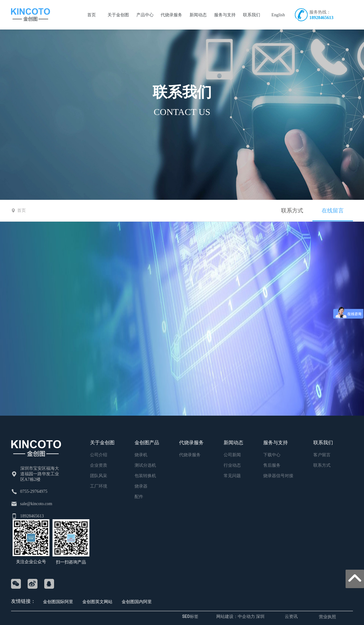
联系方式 (292, 211)
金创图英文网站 (97, 601)
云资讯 (291, 616)
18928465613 (321, 18)
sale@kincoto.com (36, 504)
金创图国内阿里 (137, 601)
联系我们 (182, 92)
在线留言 (333, 211)
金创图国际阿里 (58, 601)
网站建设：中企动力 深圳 (240, 616)
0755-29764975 (34, 491)
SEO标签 (190, 616)
